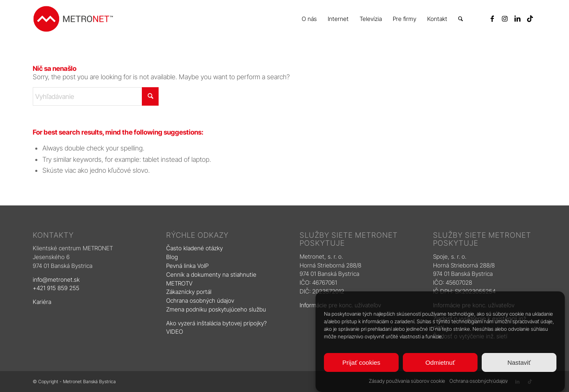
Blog (173, 257)
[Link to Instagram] (505, 18)
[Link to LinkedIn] (517, 18)
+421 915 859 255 (56, 288)
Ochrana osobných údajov (479, 381)
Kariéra (42, 302)
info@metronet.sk (56, 279)
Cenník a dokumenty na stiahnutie (211, 274)
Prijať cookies (361, 362)
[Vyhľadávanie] (461, 19)
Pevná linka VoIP (188, 266)
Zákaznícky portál (189, 292)
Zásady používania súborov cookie (407, 381)
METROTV (179, 283)
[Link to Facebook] (492, 18)
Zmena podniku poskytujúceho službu (216, 309)
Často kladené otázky (194, 248)
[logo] (73, 19)
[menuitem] (309, 19)
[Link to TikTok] (530, 18)
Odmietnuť (440, 362)
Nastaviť (519, 362)
